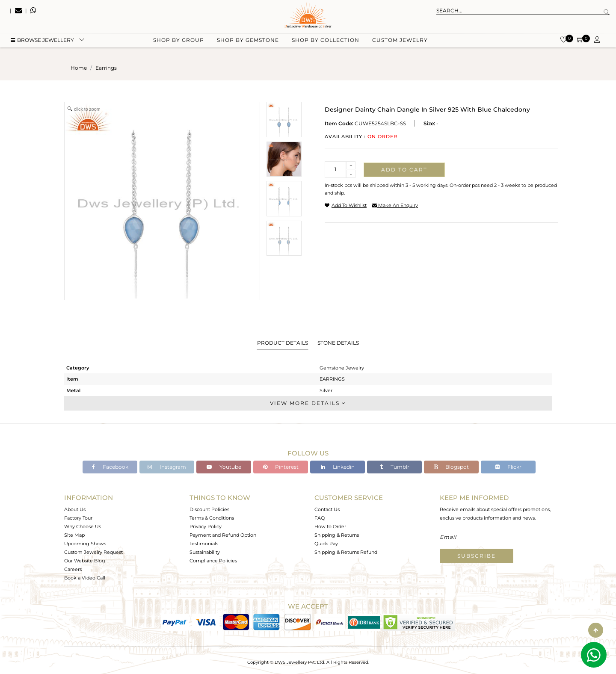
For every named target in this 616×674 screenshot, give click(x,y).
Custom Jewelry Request (93, 552)
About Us (75, 509)
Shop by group (179, 43)
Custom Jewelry (400, 43)
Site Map (74, 535)
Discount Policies (209, 509)
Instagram (167, 467)
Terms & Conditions (212, 518)
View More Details (308, 403)
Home (79, 68)
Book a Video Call (85, 578)
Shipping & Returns (337, 535)
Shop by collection (326, 43)
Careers (73, 569)
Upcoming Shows (85, 544)
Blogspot (451, 467)
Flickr (508, 467)
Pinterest (281, 467)
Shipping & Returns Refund (346, 552)
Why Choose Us (83, 526)
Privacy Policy (206, 526)
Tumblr (395, 467)
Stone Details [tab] (338, 343)
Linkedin (338, 467)
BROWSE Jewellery (42, 43)
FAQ (320, 518)
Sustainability (205, 552)
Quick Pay (326, 544)
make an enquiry (395, 205)
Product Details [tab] (283, 343)
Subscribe (477, 556)
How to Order (330, 526)
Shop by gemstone (248, 43)
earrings (106, 68)
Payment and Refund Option (223, 535)
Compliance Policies (213, 561)
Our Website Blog (85, 561)
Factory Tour (78, 518)
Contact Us (327, 509)
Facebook (110, 467)
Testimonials (204, 544)
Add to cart (404, 170)
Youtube (224, 467)
